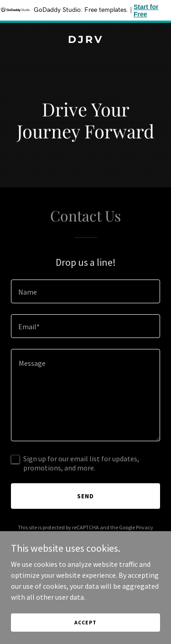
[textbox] (85, 291)
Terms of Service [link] (91, 536)
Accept (85, 629)
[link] (85, 40)
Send (85, 496)
